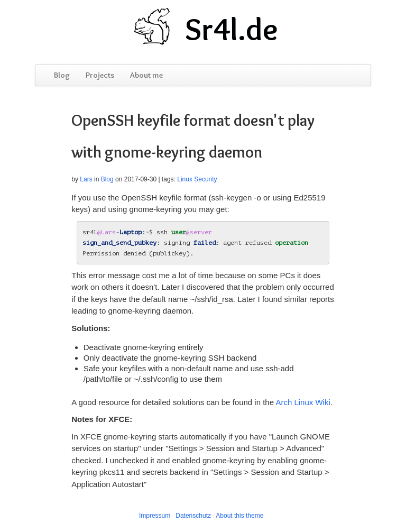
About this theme (239, 516)
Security (205, 179)
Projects (100, 75)
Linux (185, 179)
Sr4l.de (232, 29)
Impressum (155, 516)
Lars (86, 179)
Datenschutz (193, 516)
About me (146, 75)
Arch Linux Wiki (303, 402)
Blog (62, 75)
